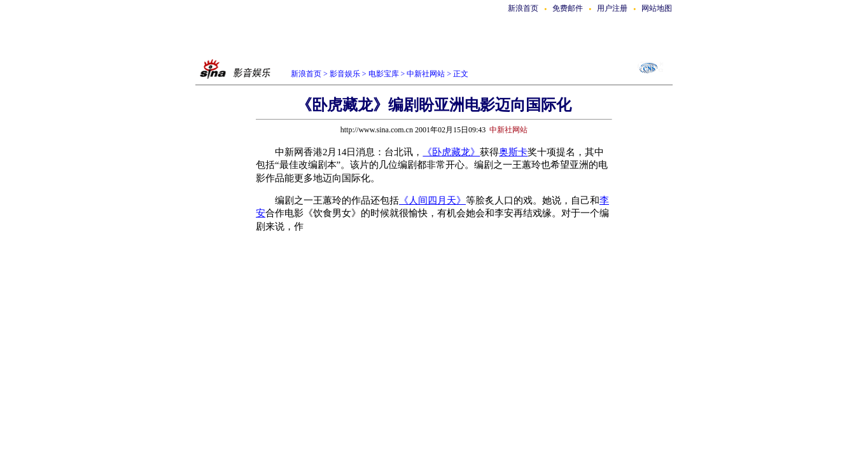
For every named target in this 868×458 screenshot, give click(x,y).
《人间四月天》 (432, 200)
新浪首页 (523, 8)
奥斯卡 (513, 152)
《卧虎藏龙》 (451, 152)
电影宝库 (383, 74)
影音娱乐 (345, 74)
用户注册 (612, 8)
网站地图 (657, 8)
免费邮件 (568, 8)
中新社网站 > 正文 (437, 74)
